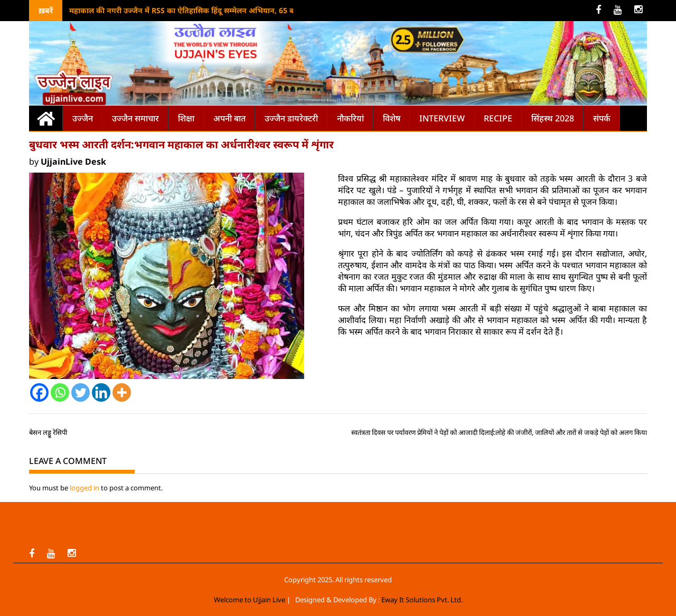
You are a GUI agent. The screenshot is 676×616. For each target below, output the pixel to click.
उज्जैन (83, 118)
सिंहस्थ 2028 (553, 118)
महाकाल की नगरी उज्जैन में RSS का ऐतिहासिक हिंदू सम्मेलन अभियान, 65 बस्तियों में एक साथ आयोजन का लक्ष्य (234, 10)
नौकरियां (350, 118)
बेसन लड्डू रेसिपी (48, 432)
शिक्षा (186, 118)
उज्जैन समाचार (135, 118)
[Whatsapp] (60, 392)
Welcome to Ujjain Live (250, 600)
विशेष (392, 118)
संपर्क (602, 118)
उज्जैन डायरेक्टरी (291, 118)
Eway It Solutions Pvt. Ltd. (422, 600)
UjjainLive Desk (73, 162)
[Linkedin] (101, 392)
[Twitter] (81, 392)
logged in (84, 488)
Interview (442, 118)
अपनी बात (229, 118)
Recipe (498, 118)
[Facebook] (39, 392)
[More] (122, 392)
